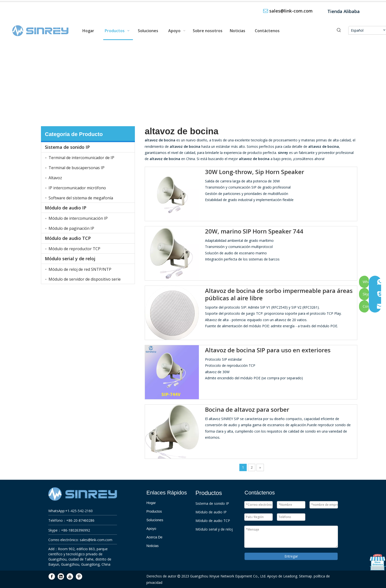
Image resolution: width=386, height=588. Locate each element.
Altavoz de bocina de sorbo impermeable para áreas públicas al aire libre (279, 294)
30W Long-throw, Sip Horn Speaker (255, 172)
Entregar (291, 556)
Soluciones (155, 520)
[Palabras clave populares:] (339, 30)
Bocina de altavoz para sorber (247, 410)
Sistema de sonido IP (67, 147)
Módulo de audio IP (66, 208)
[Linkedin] (61, 576)
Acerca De (154, 537)
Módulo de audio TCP (68, 238)
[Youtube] (70, 576)
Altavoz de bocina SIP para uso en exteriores (268, 350)
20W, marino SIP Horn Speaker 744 (254, 231)
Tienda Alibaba (344, 11)
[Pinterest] (79, 576)
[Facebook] (52, 576)
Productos (154, 511)
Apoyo (151, 529)
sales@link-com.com (291, 11)
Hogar (151, 503)
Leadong (290, 576)
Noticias (153, 546)
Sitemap (305, 576)
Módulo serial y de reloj (70, 259)
